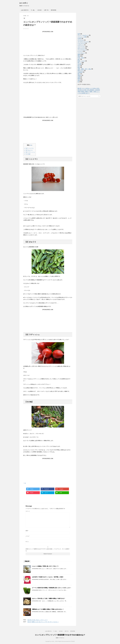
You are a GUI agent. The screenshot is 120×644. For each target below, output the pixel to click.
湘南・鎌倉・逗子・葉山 (84, 69)
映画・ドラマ (81, 61)
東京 (79, 66)
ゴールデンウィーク (83, 42)
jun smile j (24, 3)
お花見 (79, 38)
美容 (79, 80)
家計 (79, 74)
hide (31, 145)
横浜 (79, 67)
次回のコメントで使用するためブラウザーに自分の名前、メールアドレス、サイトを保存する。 (48, 550)
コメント (28, 511)
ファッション (81, 47)
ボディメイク (81, 48)
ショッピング (81, 43)
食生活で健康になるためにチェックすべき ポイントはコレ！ (43, 622)
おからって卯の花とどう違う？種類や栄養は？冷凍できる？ (49, 598)
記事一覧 (46, 10)
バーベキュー (81, 53)
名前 (27, 531)
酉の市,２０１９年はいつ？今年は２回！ (89, 88)
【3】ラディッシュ (30, 152)
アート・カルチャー (83, 35)
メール (28, 536)
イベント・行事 (82, 37)
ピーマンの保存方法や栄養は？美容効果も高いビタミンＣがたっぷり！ (52, 588)
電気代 (79, 75)
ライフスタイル (82, 50)
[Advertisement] (48, 43)
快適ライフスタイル (60, 638)
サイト (27, 542)
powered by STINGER (70, 641)
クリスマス (81, 40)
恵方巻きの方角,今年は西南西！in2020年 (89, 90)
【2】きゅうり (28, 150)
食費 (79, 77)
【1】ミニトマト (29, 148)
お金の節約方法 (25, 10)
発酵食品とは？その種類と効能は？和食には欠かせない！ (48, 609)
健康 (79, 55)
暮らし (79, 63)
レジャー (80, 51)
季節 (79, 56)
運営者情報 (53, 10)
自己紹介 (40, 10)
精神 (79, 79)
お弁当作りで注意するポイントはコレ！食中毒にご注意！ (48, 577)
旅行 (79, 59)
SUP (79, 34)
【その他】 (27, 154)
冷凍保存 (80, 72)
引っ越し (33, 10)
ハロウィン (81, 45)
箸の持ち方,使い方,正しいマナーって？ (38, 620)
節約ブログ (81, 71)
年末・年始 (81, 58)
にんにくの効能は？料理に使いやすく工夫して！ (46, 566)
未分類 (79, 64)
